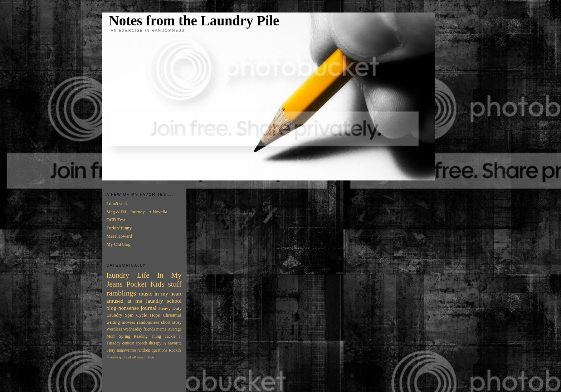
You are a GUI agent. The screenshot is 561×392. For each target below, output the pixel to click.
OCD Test (116, 220)
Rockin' (175, 350)
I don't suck (117, 204)
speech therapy (148, 343)
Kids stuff (166, 284)
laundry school (164, 301)
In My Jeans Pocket (144, 279)
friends (149, 329)
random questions (152, 350)
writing (113, 322)
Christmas (172, 315)
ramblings (121, 293)
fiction (149, 357)
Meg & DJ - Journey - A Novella (137, 212)
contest (128, 343)
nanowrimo (126, 350)
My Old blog (119, 244)
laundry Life (128, 275)
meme (162, 329)
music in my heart (160, 294)
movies (128, 322)
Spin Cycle (136, 315)
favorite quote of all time (125, 357)
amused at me (125, 301)
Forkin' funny (119, 228)
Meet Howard (119, 236)
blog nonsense (123, 308)
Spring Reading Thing (140, 336)
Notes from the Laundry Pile (194, 21)
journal (148, 308)
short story (171, 322)
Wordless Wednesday (125, 329)
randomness (148, 322)
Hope (155, 315)
